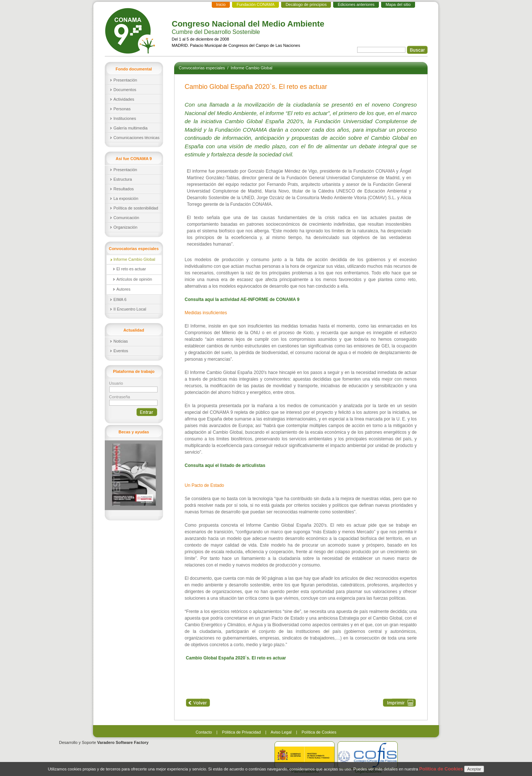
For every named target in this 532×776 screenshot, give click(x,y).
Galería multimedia (131, 128)
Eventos (121, 351)
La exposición (126, 198)
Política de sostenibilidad (136, 208)
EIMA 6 (120, 299)
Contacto (204, 732)
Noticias (121, 341)
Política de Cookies (319, 732)
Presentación (125, 80)
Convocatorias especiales (203, 68)
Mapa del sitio (398, 4)
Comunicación (127, 218)
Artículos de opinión (134, 279)
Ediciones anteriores (356, 4)
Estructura (123, 179)
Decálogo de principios (306, 4)
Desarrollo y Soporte (104, 742)
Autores (124, 289)
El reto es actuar (131, 269)
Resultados (124, 189)
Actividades (124, 99)
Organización (126, 227)
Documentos (125, 90)
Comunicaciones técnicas (137, 138)
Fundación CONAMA (255, 4)
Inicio (221, 4)
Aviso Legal (281, 732)
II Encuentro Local (130, 309)
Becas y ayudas (134, 432)
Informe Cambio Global (134, 259)
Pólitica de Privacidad (241, 732)
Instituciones (125, 118)
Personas (122, 109)
